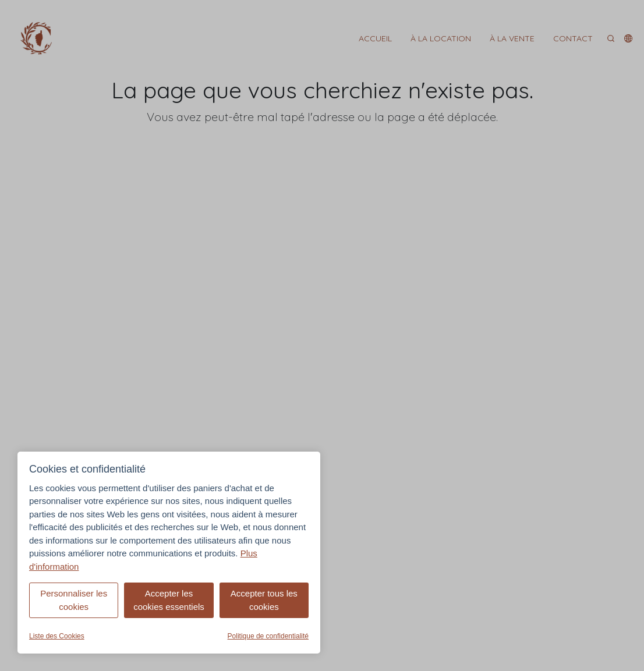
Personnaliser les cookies (74, 600)
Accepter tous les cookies (264, 600)
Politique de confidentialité (268, 636)
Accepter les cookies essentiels (169, 600)
